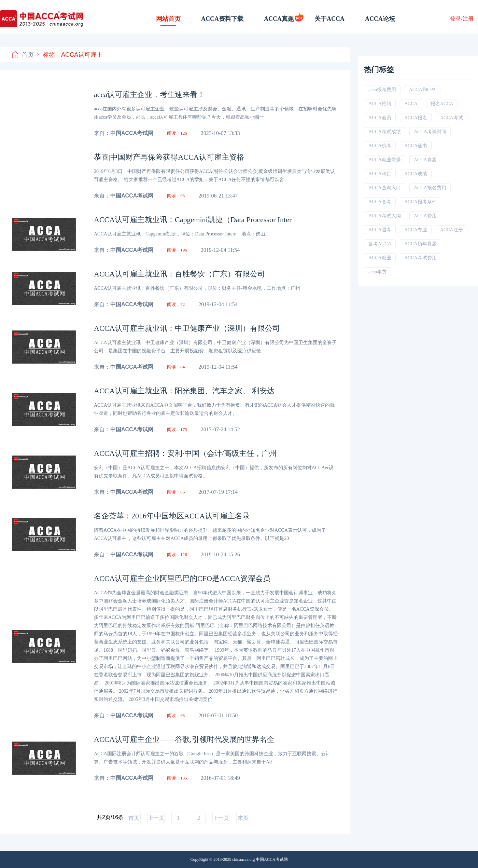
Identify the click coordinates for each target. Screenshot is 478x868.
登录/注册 (462, 19)
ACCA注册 (452, 230)
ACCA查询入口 (385, 188)
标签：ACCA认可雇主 (70, 55)
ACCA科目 (380, 174)
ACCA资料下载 (222, 19)
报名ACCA (442, 104)
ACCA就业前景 (385, 160)
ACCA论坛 (380, 19)
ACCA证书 (416, 146)
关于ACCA (329, 19)
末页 (243, 818)
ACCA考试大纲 (385, 216)
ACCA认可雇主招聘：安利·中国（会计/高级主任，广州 (185, 453)
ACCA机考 (380, 146)
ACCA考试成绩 (385, 132)
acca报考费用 (382, 90)
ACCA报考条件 (420, 202)
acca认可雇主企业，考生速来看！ (149, 94)
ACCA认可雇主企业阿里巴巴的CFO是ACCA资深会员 (182, 578)
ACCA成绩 (416, 174)
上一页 (156, 818)
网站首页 (168, 19)
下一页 (221, 818)
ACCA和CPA (423, 90)
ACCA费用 (425, 216)
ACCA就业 (380, 258)
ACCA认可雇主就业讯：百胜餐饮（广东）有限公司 (179, 274)
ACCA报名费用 (430, 188)
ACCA (411, 104)
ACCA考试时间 (430, 132)
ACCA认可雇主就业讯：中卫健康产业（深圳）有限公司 (187, 328)
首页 (23, 55)
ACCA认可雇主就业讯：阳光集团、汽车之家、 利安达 (184, 391)
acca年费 (377, 272)
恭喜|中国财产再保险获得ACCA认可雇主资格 (169, 157)
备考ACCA (380, 244)
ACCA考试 (452, 118)
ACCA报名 (416, 118)
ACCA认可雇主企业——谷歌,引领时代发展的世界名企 (184, 739)
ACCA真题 (279, 19)
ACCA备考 (380, 202)
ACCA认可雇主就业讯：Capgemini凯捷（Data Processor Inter (193, 220)
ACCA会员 (380, 118)
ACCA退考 (380, 230)
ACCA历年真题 (420, 244)
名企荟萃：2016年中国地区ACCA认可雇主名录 (172, 516)
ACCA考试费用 (420, 258)
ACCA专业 (416, 230)
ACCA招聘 (380, 104)
